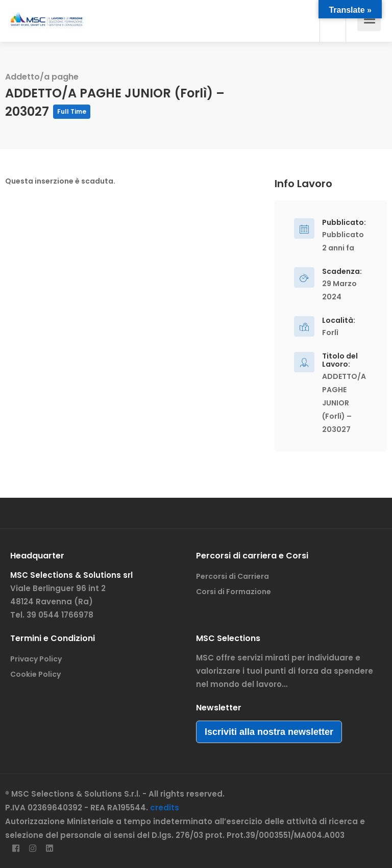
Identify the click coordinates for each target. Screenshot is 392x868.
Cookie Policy (35, 674)
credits (165, 808)
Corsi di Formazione (234, 592)
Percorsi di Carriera (232, 576)
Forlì (330, 333)
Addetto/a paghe (42, 77)
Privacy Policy (36, 659)
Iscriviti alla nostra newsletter (269, 732)
